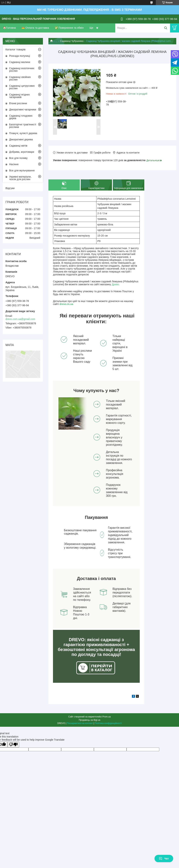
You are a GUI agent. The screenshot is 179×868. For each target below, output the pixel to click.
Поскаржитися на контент (80, 723)
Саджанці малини (20, 62)
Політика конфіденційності (108, 723)
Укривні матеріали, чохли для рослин (20, 178)
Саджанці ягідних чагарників (19, 96)
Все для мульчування (22, 170)
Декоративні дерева (21, 139)
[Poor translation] (13, 745)
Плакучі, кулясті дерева (23, 133)
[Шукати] (166, 28)
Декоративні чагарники (23, 110)
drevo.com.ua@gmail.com (20, 319)
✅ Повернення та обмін (69, 28)
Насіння (14, 164)
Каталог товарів (16, 49)
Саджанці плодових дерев (21, 117)
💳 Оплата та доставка (35, 28)
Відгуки (10, 188)
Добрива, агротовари (22, 152)
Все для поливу (18, 158)
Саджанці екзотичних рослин (22, 70)
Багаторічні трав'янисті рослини (23, 126)
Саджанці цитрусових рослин (22, 87)
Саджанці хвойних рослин (20, 78)
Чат (164, 859)
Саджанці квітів (18, 146)
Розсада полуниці (20, 56)
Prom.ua (107, 717)
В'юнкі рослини (18, 103)
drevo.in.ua (66, 304)
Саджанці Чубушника (72, 41)
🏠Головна (9, 28)
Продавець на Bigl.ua (89, 720)
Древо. (116, 284)
